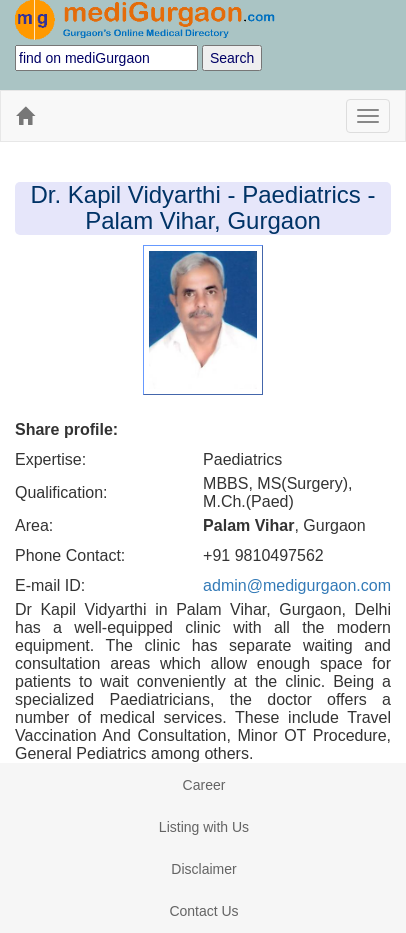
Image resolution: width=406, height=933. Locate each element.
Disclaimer (203, 869)
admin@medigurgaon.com (297, 585)
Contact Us (203, 911)
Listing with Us (204, 827)
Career (204, 785)
